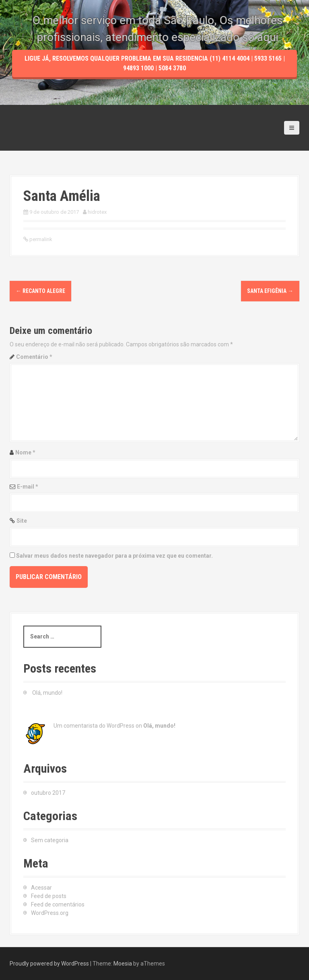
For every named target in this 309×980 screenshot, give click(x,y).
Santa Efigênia (270, 291)
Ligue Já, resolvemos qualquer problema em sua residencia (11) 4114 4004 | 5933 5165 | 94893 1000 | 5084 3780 (155, 91)
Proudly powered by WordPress (49, 964)
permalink (40, 239)
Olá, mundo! (47, 693)
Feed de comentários (58, 904)
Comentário (34, 357)
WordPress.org (50, 913)
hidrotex (97, 212)
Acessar (41, 888)
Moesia (123, 964)
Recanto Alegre (40, 291)
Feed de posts (49, 896)
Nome (25, 452)
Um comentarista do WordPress (94, 726)
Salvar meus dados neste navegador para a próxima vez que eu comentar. (114, 556)
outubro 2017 (48, 793)
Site (22, 521)
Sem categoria (50, 840)
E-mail (28, 487)
